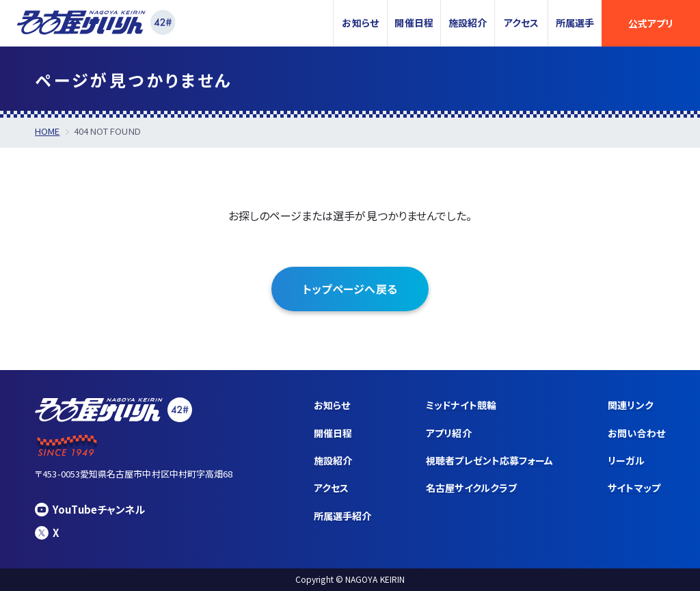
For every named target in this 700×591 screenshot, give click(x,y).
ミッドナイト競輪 (461, 405)
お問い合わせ (636, 433)
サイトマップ (634, 488)
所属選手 (575, 23)
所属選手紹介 (342, 516)
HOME (47, 131)
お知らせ (360, 23)
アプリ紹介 (448, 433)
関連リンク (630, 405)
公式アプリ (651, 23)
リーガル (626, 460)
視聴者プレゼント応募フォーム (489, 460)
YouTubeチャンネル (90, 509)
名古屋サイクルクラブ (471, 488)
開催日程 (414, 23)
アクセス (521, 23)
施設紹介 (468, 23)
